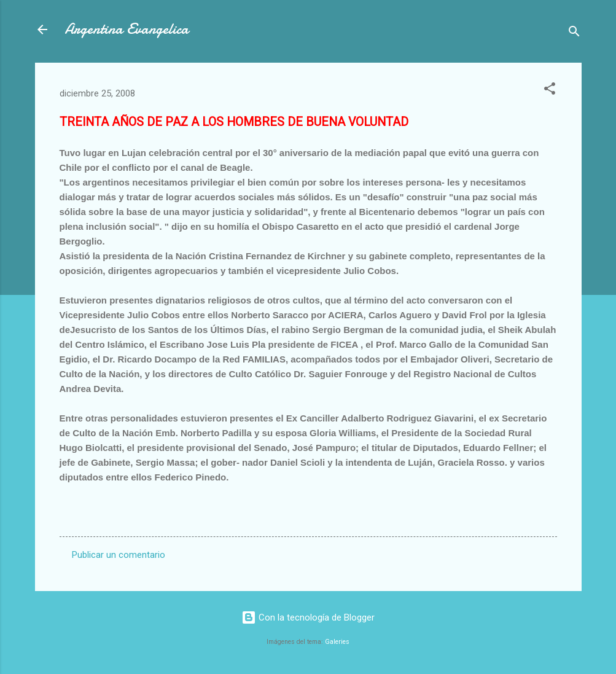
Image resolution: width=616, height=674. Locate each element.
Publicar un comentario (119, 555)
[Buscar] (574, 33)
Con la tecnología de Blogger (308, 617)
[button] (550, 91)
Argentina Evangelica (127, 29)
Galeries (337, 642)
